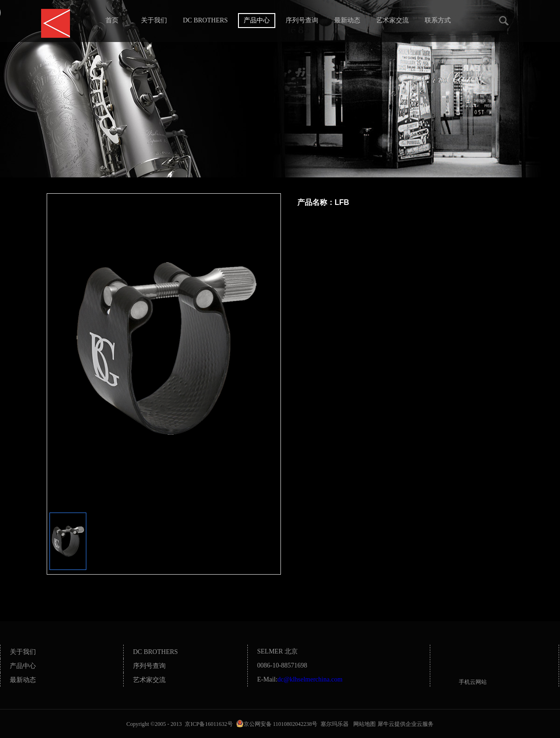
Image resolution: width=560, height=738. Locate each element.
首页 (112, 20)
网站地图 (363, 724)
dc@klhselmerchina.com (310, 679)
